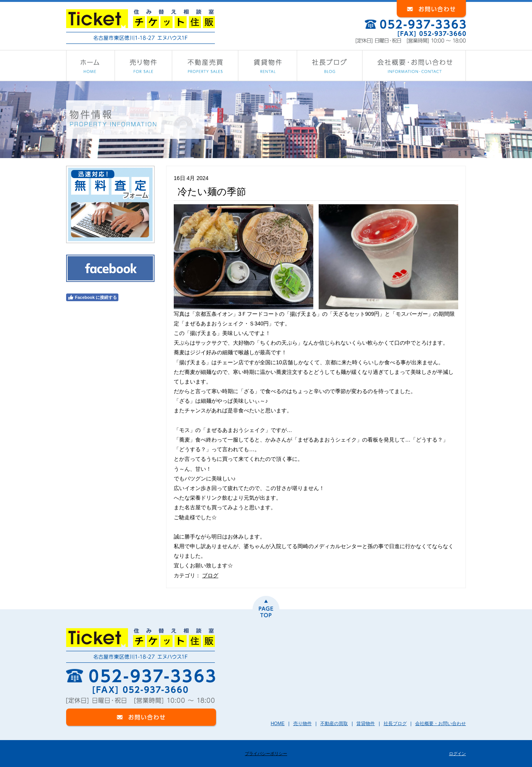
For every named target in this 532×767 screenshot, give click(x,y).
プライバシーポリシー (266, 754)
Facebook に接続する (92, 297)
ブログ (210, 575)
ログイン (457, 754)
